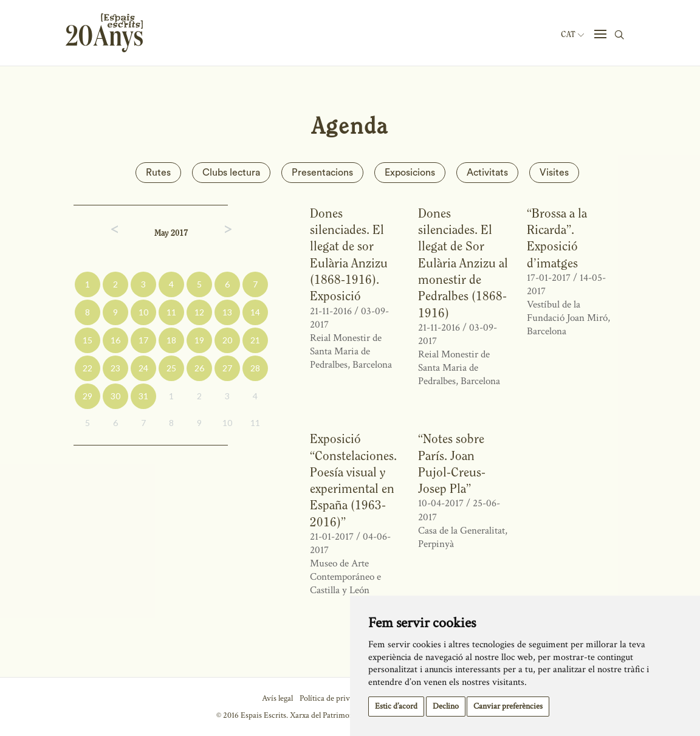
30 (115, 396)
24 (143, 368)
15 (87, 340)
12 (199, 312)
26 (199, 368)
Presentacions (322, 173)
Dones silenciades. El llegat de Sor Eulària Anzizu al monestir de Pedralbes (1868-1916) (463, 263)
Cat (572, 35)
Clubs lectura (231, 173)
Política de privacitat (334, 698)
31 (143, 396)
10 (143, 312)
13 (227, 312)
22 (87, 368)
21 (255, 340)
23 (115, 368)
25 (171, 368)
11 (171, 312)
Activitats (487, 173)
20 (227, 340)
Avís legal (277, 698)
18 (171, 340)
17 (143, 340)
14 (255, 312)
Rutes (158, 173)
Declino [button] (446, 706)
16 (115, 340)
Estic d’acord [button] (396, 706)
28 (255, 368)
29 (87, 396)
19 (199, 340)
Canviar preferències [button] (508, 706)
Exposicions (410, 173)
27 (227, 368)
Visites (554, 173)
